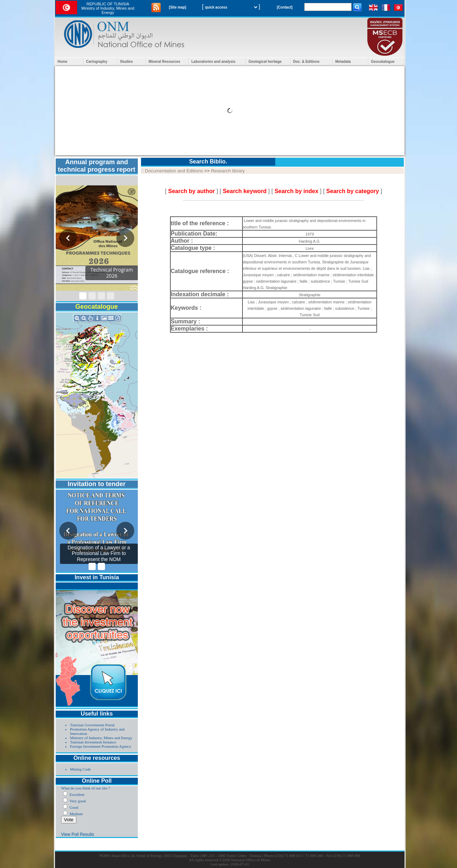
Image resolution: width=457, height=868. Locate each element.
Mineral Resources (164, 62)
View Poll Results (77, 834)
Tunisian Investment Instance (93, 742)
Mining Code (80, 769)
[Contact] (285, 7)
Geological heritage (265, 62)
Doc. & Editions (306, 62)
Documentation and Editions (174, 171)
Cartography (97, 62)
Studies (126, 62)
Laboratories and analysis (213, 62)
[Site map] (177, 7)
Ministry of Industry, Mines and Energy (101, 738)
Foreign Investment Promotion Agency (101, 746)
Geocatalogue (383, 62)
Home (62, 62)
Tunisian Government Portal (92, 725)
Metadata (343, 62)
